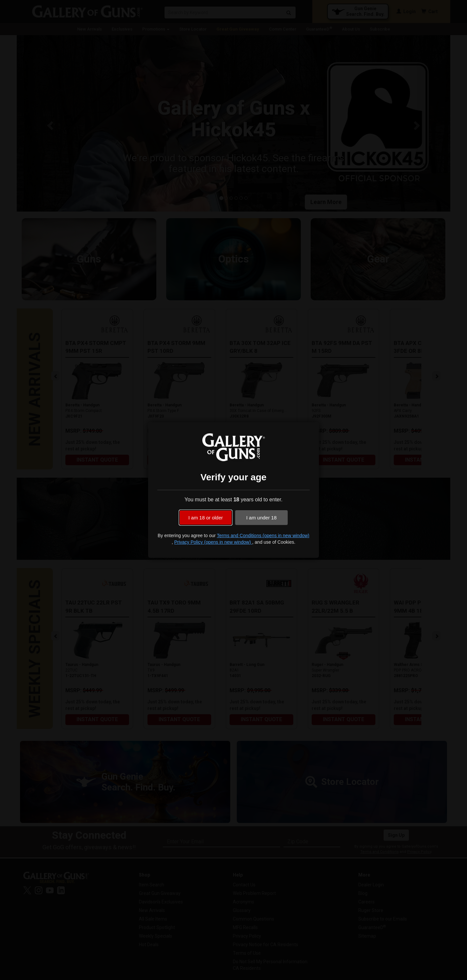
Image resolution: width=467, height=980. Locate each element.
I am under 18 (262, 518)
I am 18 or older (205, 518)
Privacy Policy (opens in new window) (213, 542)
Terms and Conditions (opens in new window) (263, 536)
